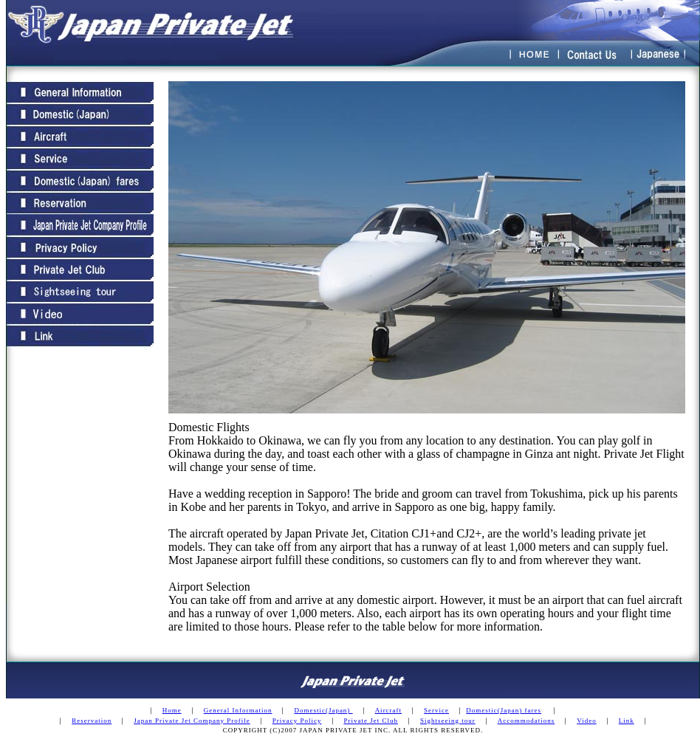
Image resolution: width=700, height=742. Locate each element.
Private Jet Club (371, 721)
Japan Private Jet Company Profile (192, 721)
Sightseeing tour (448, 721)
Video (586, 721)
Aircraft (388, 710)
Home (172, 710)
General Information (238, 710)
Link (627, 721)
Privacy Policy (297, 721)
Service (436, 710)
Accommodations (526, 721)
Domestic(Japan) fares (504, 710)
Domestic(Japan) (323, 710)
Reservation (92, 721)
